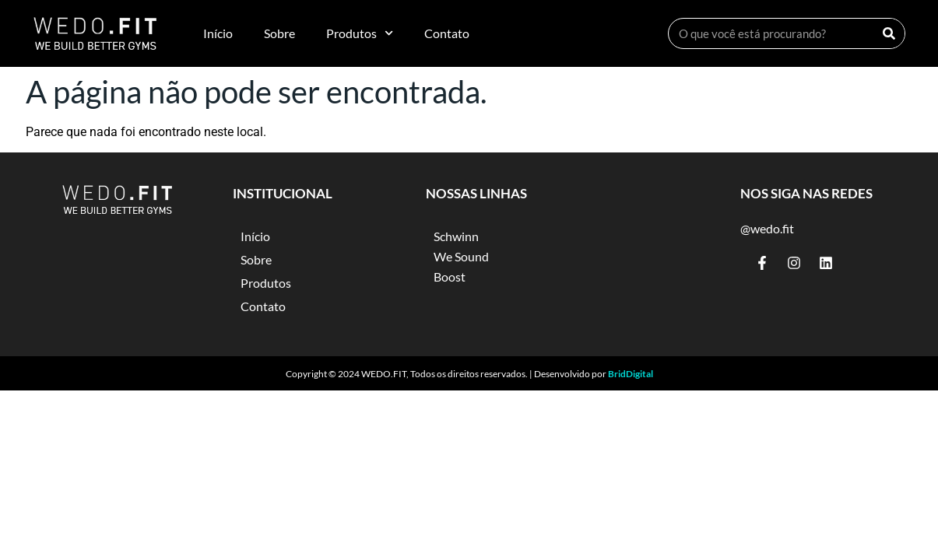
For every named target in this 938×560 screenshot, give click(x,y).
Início (218, 33)
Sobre (279, 33)
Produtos (360, 33)
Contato (447, 33)
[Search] (889, 33)
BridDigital (631, 374)
